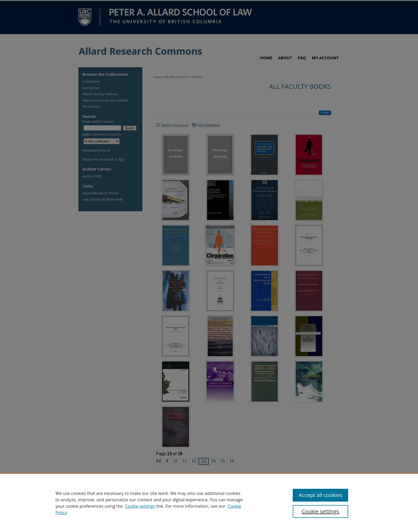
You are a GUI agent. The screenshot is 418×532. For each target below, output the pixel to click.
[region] (209, 503)
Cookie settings (140, 506)
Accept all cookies (320, 495)
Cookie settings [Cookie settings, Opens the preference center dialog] (320, 511)
